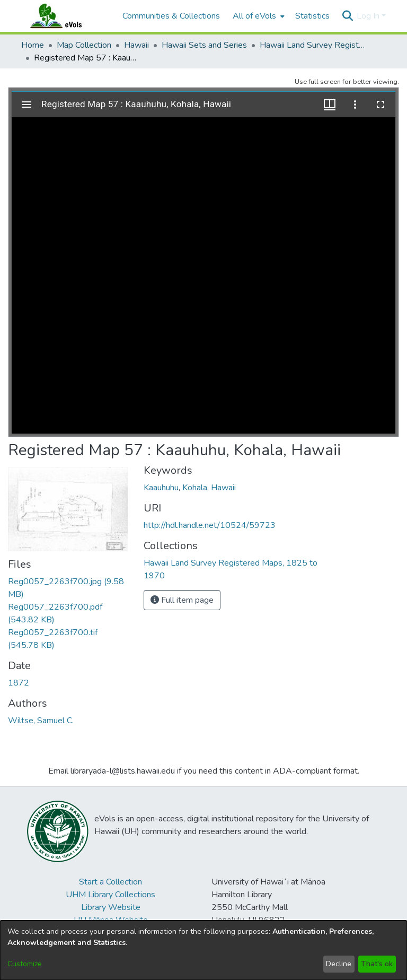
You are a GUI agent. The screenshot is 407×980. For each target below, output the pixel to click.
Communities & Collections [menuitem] (171, 16)
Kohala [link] (195, 488)
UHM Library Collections (110, 895)
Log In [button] (369, 16)
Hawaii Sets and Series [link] (204, 45)
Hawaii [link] (136, 45)
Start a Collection (110, 882)
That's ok (377, 964)
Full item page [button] (182, 600)
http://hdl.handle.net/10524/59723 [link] (210, 525)
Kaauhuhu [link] (161, 488)
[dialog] (203, 950)
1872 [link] (19, 683)
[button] (347, 16)
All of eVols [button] (254, 16)
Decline (339, 964)
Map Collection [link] (84, 45)
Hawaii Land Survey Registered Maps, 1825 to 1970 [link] (313, 45)
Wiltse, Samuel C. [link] (41, 721)
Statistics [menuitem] (312, 16)
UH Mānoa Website (111, 920)
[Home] (66, 16)
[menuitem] (258, 16)
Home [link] (33, 45)
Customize (25, 964)
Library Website (111, 907)
